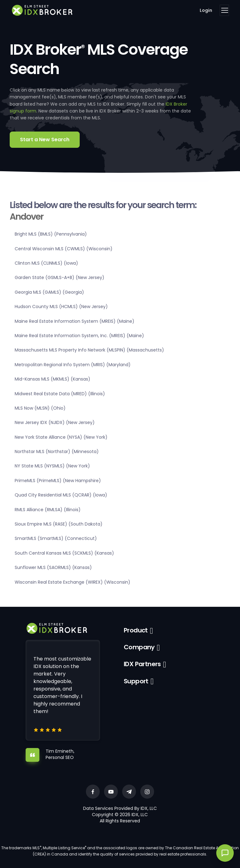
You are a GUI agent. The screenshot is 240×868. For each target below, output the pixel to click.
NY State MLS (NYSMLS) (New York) (52, 466)
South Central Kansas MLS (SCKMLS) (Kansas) (64, 553)
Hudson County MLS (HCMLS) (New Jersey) (61, 307)
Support (136, 681)
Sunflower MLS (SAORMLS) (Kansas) (53, 567)
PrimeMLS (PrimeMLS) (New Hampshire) (58, 481)
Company (139, 647)
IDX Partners (142, 664)
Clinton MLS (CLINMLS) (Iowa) (46, 263)
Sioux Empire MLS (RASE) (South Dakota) (59, 524)
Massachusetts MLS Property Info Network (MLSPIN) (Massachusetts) (89, 350)
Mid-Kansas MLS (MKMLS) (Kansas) (52, 379)
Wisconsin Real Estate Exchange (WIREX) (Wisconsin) (72, 582)
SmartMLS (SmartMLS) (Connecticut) (56, 538)
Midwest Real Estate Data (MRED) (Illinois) (60, 394)
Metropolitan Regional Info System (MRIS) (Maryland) (73, 365)
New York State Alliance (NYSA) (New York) (61, 437)
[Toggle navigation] (224, 10)
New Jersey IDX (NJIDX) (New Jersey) (55, 422)
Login (206, 10)
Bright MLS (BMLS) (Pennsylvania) (51, 234)
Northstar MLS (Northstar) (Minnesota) (57, 451)
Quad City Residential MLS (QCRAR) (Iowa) (61, 495)
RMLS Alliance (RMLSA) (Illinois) (48, 510)
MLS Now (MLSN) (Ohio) (40, 408)
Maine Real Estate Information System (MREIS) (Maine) (75, 321)
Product (136, 630)
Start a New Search (45, 140)
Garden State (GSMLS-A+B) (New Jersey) (60, 277)
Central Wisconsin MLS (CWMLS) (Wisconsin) (64, 249)
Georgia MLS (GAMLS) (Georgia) (49, 292)
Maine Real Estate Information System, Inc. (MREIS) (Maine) (79, 336)
